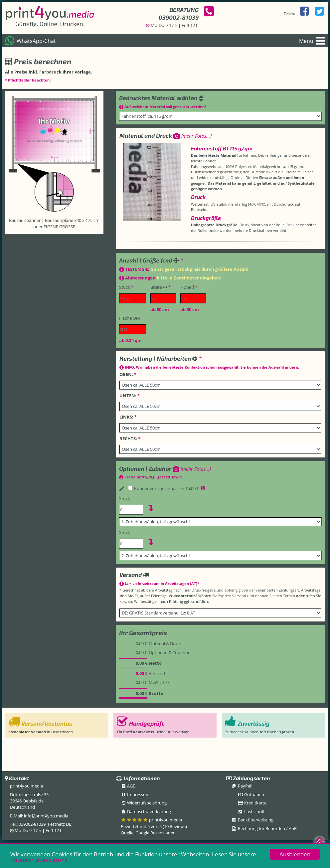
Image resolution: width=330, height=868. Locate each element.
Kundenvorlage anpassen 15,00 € (164, 488)
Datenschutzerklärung (39, 861)
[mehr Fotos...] (192, 136)
